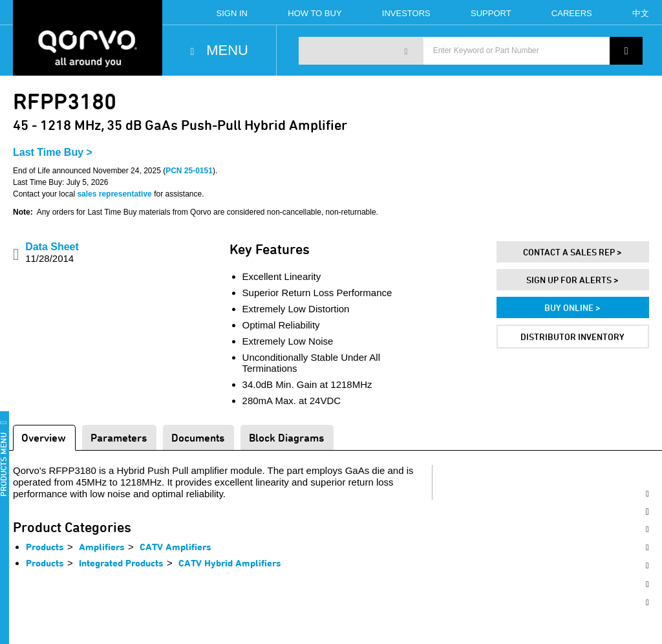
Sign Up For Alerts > (572, 280)
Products (45, 547)
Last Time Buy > (53, 152)
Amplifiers (102, 547)
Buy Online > (572, 307)
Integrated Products (121, 563)
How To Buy (315, 13)
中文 (641, 13)
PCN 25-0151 (189, 171)
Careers (572, 13)
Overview (44, 437)
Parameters (119, 437)
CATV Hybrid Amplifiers (230, 563)
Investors (406, 13)
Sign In (232, 13)
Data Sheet (52, 252)
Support (491, 13)
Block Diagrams (286, 437)
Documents (198, 437)
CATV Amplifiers (176, 547)
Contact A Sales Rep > (572, 252)
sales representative (114, 194)
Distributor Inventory (572, 337)
